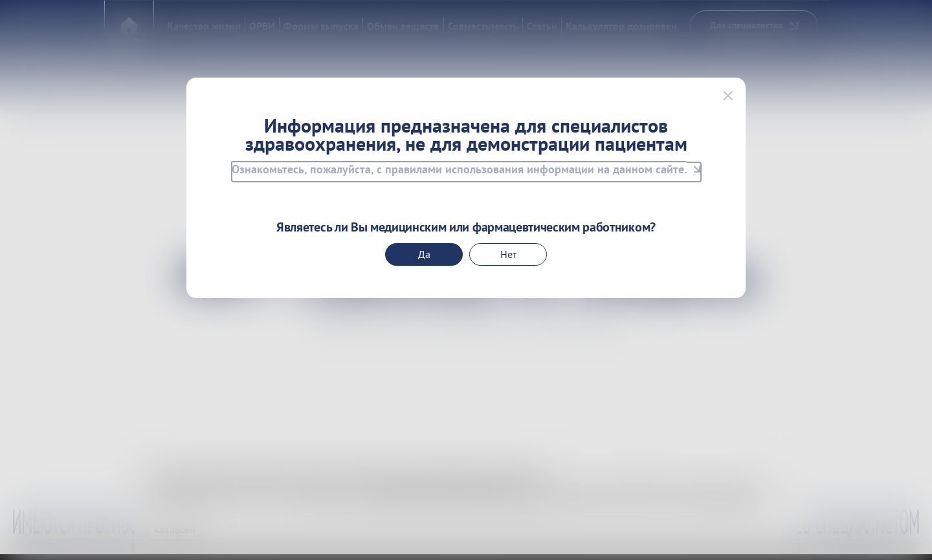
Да (424, 254)
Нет (508, 254)
